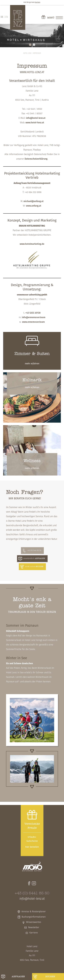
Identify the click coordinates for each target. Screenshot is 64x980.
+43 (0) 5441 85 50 (34, 551)
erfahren (32, 364)
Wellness (32, 461)
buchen (50, 977)
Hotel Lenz (27, 53)
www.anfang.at (34, 206)
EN (7, 17)
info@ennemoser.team (34, 318)
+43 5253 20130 (33, 313)
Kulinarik (32, 380)
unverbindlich (34, 559)
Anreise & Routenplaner (34, 912)
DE (2, 17)
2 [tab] (34, 45)
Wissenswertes (34, 922)
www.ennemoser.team (33, 322)
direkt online (34, 567)
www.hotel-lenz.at (35, 123)
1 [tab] (30, 45)
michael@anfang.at (34, 201)
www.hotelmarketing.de (32, 244)
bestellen (32, 847)
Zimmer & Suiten (32, 354)
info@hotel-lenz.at (36, 118)
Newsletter (34, 928)
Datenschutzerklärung (36, 159)
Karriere (34, 933)
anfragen (18, 977)
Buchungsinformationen (34, 917)
